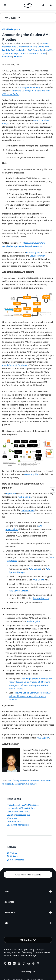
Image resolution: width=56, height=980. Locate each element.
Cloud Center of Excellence (15, 365)
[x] (5, 964)
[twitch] (24, 964)
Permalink (7, 57)
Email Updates (15, 860)
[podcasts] (33, 964)
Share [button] (18, 57)
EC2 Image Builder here (28, 87)
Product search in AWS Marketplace (23, 805)
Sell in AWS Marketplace (18, 825)
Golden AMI (32, 784)
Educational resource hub (18, 815)
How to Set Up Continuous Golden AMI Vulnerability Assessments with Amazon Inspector (30, 696)
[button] (28, 18)
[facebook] (10, 964)
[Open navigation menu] (5, 5)
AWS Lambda (35, 569)
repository (11, 493)
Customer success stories (18, 811)
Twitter (12, 853)
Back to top (28, 972)
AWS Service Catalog (18, 591)
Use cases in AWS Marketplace (21, 808)
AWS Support (43, 738)
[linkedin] (14, 964)
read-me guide (33, 252)
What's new (12, 818)
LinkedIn (12, 856)
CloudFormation (37, 256)
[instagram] (19, 964)
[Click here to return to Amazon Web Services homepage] (28, 5)
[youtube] (29, 964)
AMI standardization (29, 780)
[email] (38, 964)
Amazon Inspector (41, 598)
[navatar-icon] (51, 5)
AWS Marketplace (11, 29)
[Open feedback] (53, 490)
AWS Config (39, 580)
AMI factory (14, 780)
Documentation (14, 821)
